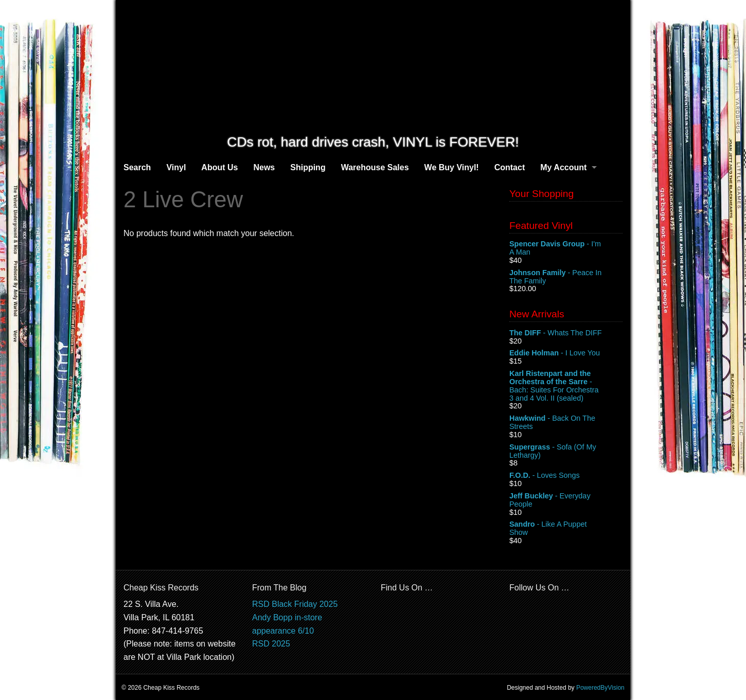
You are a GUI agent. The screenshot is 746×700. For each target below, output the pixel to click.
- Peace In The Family (566, 277)
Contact (510, 167)
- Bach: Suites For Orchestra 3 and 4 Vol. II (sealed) (566, 386)
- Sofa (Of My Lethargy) (566, 452)
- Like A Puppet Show (566, 529)
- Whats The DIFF (566, 333)
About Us (219, 167)
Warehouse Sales (375, 167)
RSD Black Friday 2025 (295, 604)
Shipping (308, 167)
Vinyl (176, 167)
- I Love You (566, 353)
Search (137, 167)
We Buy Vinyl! (452, 167)
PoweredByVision (600, 688)
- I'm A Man (566, 248)
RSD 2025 (271, 644)
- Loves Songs (566, 476)
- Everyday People (566, 500)
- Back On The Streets (566, 423)
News (264, 167)
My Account (563, 167)
